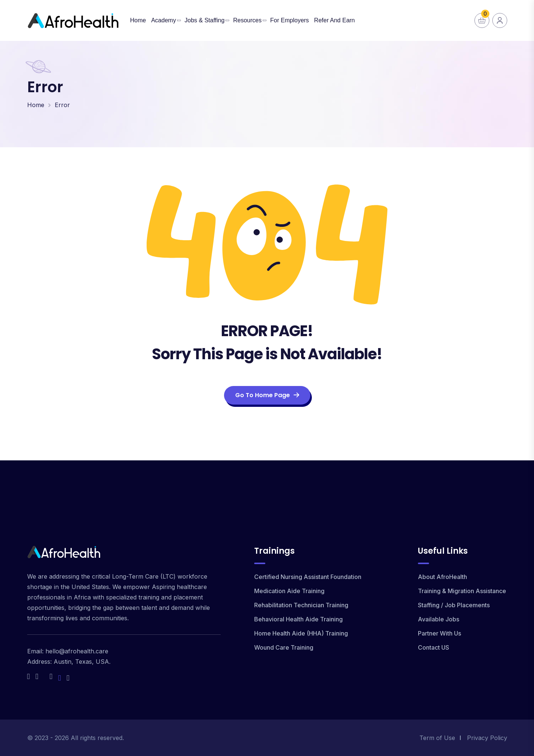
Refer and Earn (334, 20)
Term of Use (437, 738)
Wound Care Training (284, 647)
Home (138, 20)
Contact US (434, 647)
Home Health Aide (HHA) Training (301, 633)
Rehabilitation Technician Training (301, 605)
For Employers (290, 20)
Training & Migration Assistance (462, 591)
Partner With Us (439, 633)
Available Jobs (439, 619)
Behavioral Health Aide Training (298, 619)
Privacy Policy (487, 738)
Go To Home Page (267, 395)
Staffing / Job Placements (454, 605)
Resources (247, 20)
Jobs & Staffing (204, 20)
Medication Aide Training (289, 591)
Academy (164, 20)
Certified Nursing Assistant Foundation (308, 577)
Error (62, 105)
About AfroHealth (442, 577)
